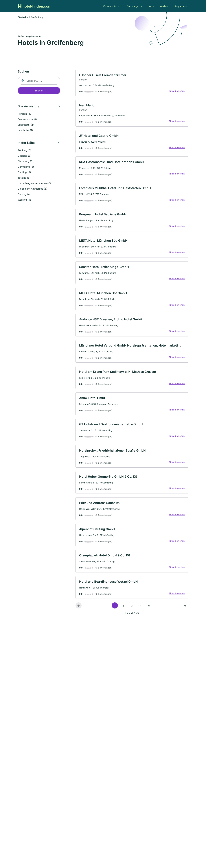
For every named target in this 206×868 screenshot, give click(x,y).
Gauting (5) (24, 173)
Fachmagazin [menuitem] (134, 6)
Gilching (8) (25, 156)
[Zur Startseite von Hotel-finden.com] (35, 6)
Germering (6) (26, 167)
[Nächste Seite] (185, 609)
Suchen (39, 91)
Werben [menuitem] (164, 6)
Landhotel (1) (25, 131)
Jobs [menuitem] (151, 6)
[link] (132, 83)
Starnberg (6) (26, 162)
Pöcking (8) (24, 151)
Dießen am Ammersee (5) (32, 189)
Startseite (23, 17)
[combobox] (39, 81)
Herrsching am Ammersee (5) (35, 183)
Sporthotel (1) (26, 125)
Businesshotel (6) (28, 120)
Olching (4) (24, 194)
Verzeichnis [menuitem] (110, 6)
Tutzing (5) (24, 178)
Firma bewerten (177, 91)
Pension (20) (25, 114)
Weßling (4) (24, 200)
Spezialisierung (29, 107)
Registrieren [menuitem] (181, 6)
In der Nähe (26, 143)
